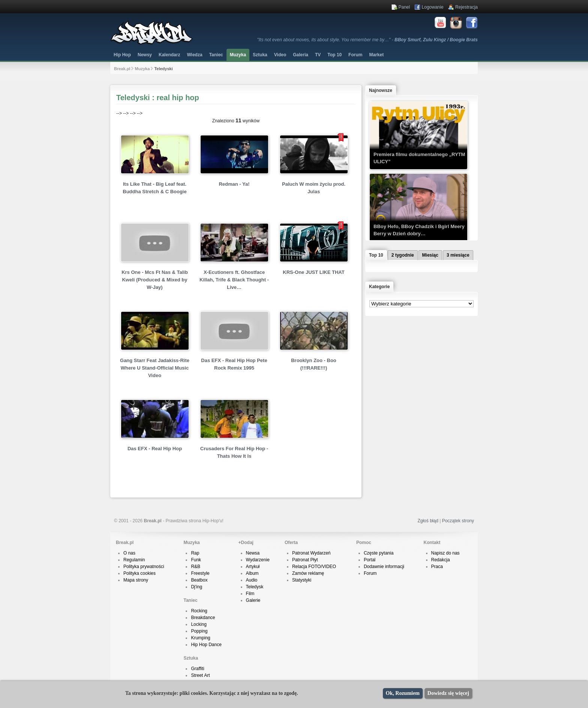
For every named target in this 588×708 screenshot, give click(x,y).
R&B (196, 567)
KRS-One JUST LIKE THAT (313, 272)
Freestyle (200, 573)
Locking (199, 624)
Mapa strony (136, 580)
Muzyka (238, 55)
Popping (199, 631)
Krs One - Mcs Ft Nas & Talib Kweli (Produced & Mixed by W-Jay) (155, 280)
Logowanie (433, 7)
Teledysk (255, 587)
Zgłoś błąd (428, 521)
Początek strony (458, 521)
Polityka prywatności (144, 567)
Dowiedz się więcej (448, 693)
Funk (196, 560)
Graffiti (197, 669)
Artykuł (253, 567)
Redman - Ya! (234, 184)
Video (280, 55)
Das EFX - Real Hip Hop (155, 449)
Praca (437, 567)
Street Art (200, 675)
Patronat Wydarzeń (311, 553)
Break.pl (122, 69)
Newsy (145, 55)
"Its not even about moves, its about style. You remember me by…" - (367, 40)
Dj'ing (196, 587)
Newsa (253, 553)
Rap (195, 553)
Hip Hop (122, 55)
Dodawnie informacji (384, 567)
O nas (129, 553)
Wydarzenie (258, 560)
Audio (252, 580)
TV (318, 55)
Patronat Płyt (305, 560)
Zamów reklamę (308, 573)
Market (376, 55)
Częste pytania (379, 553)
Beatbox (199, 580)
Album (252, 573)
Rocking (199, 611)
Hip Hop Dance (206, 645)
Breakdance (203, 618)
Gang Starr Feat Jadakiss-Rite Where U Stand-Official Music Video (155, 368)
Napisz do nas (445, 553)
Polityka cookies (139, 573)
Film (250, 594)
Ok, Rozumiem (403, 693)
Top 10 (334, 55)
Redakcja (441, 560)
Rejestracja (466, 7)
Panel (404, 7)
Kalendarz (169, 55)
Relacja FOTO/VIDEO (314, 567)
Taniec (216, 55)
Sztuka (260, 55)
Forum (370, 573)
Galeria (301, 55)
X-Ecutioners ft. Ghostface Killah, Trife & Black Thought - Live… (234, 280)
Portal (370, 560)
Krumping (200, 638)
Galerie (253, 600)
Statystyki (302, 580)
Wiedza (194, 55)
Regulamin (134, 560)
